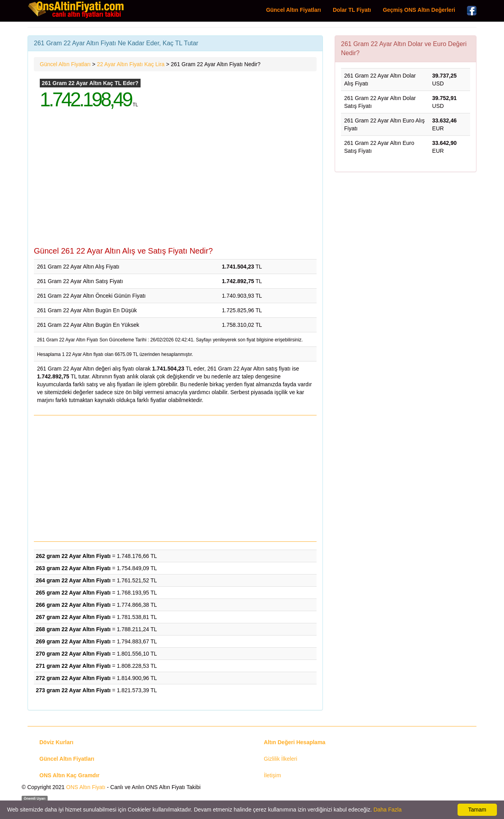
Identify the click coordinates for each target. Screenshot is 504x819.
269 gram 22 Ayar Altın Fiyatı (73, 641)
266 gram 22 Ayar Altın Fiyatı (73, 605)
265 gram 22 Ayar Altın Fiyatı (73, 593)
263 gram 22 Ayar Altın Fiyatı (73, 568)
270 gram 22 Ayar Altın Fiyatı (73, 654)
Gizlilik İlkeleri (281, 759)
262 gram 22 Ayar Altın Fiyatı (73, 556)
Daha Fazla (387, 810)
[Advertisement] (175, 183)
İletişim (272, 775)
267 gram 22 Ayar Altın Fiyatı (73, 617)
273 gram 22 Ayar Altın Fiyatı (73, 690)
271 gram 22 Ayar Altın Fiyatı (73, 666)
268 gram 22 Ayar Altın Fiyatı (73, 629)
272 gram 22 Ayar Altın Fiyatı (73, 678)
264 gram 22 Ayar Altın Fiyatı (73, 580)
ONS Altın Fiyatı (86, 787)
